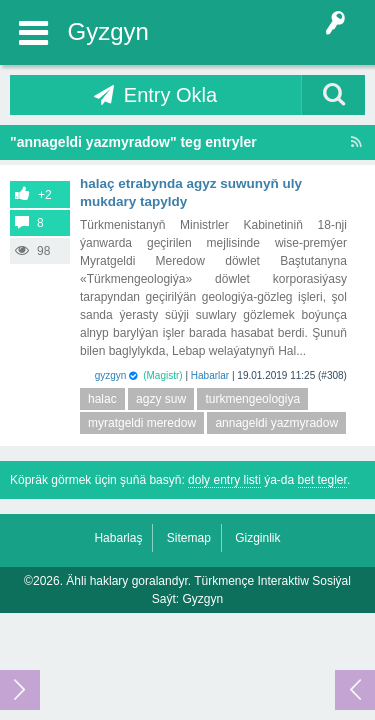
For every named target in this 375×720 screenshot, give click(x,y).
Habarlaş (118, 538)
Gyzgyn (108, 31)
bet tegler (322, 480)
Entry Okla (170, 95)
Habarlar (210, 375)
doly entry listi (224, 480)
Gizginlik (257, 538)
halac (102, 399)
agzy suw (161, 399)
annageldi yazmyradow (276, 423)
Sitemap (189, 538)
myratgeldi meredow (142, 423)
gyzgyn (111, 375)
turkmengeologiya (252, 399)
